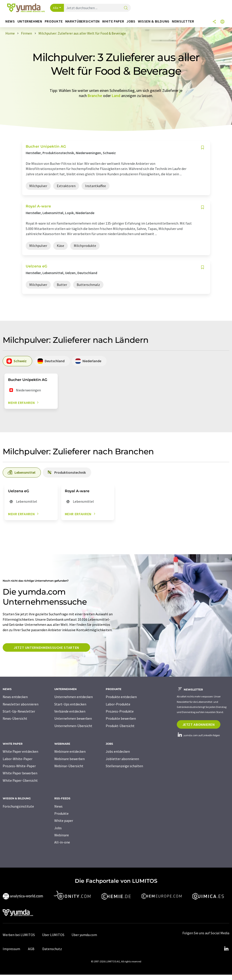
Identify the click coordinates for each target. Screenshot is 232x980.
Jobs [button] (131, 21)
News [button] (10, 21)
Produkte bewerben (121, 718)
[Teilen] (214, 22)
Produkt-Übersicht (120, 726)
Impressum (11, 949)
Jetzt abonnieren (199, 724)
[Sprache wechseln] (222, 22)
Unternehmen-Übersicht (73, 726)
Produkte (61, 813)
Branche (95, 96)
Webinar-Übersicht (69, 766)
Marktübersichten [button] (82, 21)
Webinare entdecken (70, 751)
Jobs (58, 828)
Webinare (62, 835)
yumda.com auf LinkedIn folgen (198, 735)
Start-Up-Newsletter (19, 711)
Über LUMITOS (53, 935)
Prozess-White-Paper (19, 766)
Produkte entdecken (121, 697)
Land (116, 96)
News (58, 806)
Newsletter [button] (183, 21)
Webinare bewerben (70, 759)
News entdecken (15, 697)
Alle (56, 8)
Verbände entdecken (70, 711)
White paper (64, 821)
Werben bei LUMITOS (19, 935)
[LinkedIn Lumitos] (226, 949)
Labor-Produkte (118, 704)
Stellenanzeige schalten (124, 766)
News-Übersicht (15, 718)
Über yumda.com (84, 935)
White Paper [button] (113, 21)
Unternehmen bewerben (73, 718)
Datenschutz (52, 949)
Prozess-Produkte (120, 711)
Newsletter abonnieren (21, 704)
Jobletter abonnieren (122, 759)
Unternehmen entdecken (74, 697)
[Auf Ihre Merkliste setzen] (202, 148)
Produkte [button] (54, 21)
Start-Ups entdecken (70, 704)
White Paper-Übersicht (20, 780)
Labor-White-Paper (18, 759)
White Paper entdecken (20, 751)
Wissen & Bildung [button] (154, 21)
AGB (31, 949)
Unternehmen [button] (30, 21)
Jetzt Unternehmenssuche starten (46, 647)
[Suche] (126, 8)
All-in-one (62, 842)
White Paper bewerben (20, 773)
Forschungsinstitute (18, 806)
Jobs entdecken (118, 751)
